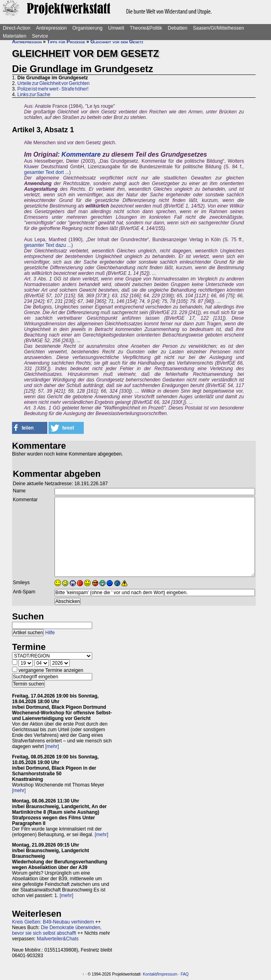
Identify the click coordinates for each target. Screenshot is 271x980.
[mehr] (52, 746)
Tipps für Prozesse (66, 42)
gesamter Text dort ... (47, 172)
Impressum (167, 974)
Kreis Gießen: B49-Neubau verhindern (53, 922)
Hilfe (50, 633)
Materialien (15, 36)
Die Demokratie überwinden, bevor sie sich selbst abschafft (57, 930)
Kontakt (150, 974)
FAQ (185, 974)
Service (40, 36)
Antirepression (52, 28)
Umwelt (116, 28)
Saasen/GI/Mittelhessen (218, 28)
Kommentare (81, 154)
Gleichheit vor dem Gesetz (117, 42)
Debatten (178, 28)
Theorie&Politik (146, 28)
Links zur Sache (34, 95)
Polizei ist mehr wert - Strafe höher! (53, 89)
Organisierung (87, 28)
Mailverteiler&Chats (58, 939)
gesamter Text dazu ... (48, 245)
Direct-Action (17, 28)
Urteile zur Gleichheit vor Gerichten (53, 83)
